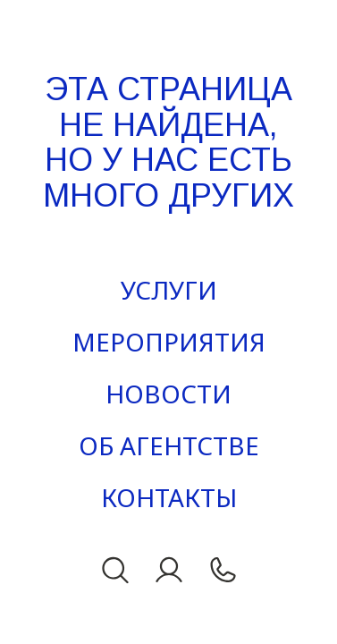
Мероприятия (169, 342)
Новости (168, 394)
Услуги (169, 290)
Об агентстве (169, 445)
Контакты (169, 497)
